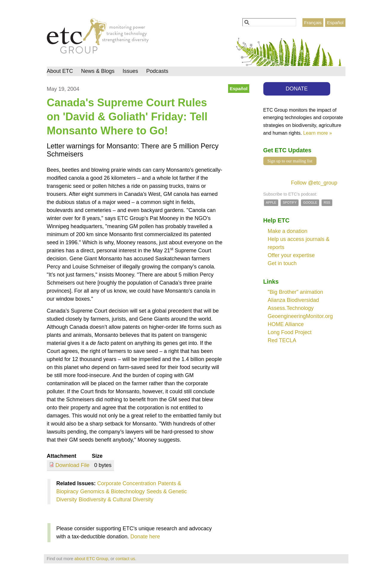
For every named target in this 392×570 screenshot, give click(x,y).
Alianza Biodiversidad (293, 300)
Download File (73, 465)
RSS (327, 202)
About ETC (60, 71)
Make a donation (288, 231)
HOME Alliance (286, 324)
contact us (125, 559)
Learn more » (318, 133)
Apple (271, 202)
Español (335, 23)
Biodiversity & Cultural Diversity (116, 500)
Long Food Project (290, 332)
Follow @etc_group (314, 183)
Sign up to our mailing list (290, 161)
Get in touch (282, 263)
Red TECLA (282, 340)
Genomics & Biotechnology (113, 491)
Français (313, 23)
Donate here (145, 537)
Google (310, 202)
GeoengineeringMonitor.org (300, 316)
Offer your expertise (291, 255)
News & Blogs (98, 71)
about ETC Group (91, 559)
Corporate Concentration (127, 483)
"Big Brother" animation (296, 292)
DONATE (297, 89)
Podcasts (157, 71)
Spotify (290, 202)
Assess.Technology (291, 308)
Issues (130, 71)
